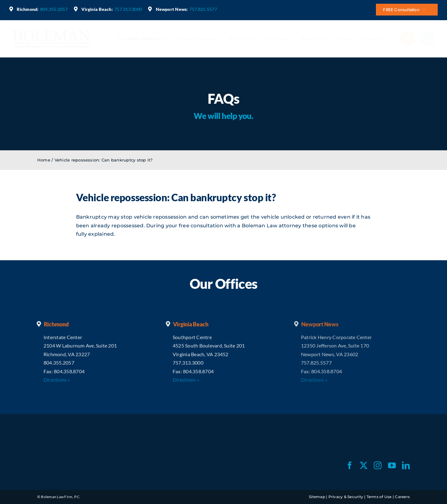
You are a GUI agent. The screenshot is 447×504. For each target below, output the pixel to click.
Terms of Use (379, 497)
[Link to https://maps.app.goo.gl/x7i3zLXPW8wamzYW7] (150, 9)
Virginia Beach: (97, 9)
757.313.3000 (128, 9)
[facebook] (350, 465)
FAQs (223, 99)
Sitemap (317, 497)
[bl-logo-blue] (51, 30)
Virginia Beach (186, 324)
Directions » (52, 380)
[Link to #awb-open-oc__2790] (407, 39)
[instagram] (378, 465)
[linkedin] (406, 465)
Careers (402, 497)
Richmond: (28, 9)
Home (44, 160)
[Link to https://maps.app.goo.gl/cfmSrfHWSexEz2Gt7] (76, 9)
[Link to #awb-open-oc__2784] (427, 39)
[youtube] (392, 465)
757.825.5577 (203, 9)
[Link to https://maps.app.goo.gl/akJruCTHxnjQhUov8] (11, 9)
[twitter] (364, 465)
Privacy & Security (346, 497)
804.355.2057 (54, 9)
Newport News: (172, 9)
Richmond (51, 324)
